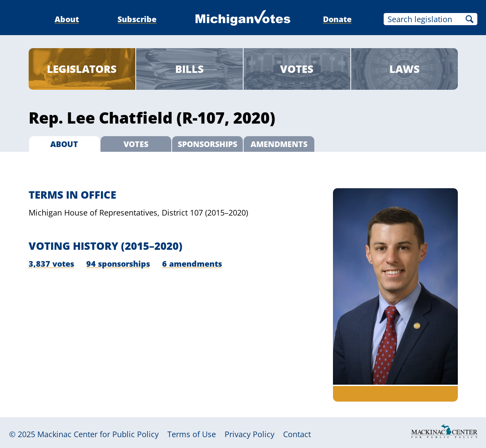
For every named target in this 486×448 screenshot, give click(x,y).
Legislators (82, 69)
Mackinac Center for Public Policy (98, 434)
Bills (189, 69)
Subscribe (137, 19)
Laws (404, 69)
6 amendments (192, 264)
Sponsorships (207, 144)
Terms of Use (192, 434)
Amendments (279, 144)
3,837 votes (51, 264)
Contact (297, 434)
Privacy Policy (250, 434)
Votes (297, 69)
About (67, 19)
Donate (337, 19)
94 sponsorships (118, 264)
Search (470, 19)
